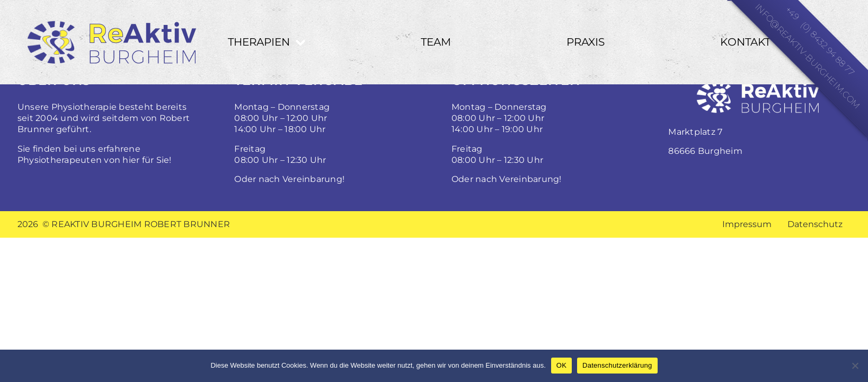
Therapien (259, 42)
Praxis (586, 42)
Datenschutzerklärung (617, 365)
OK (561, 365)
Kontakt (745, 42)
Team (436, 42)
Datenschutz (815, 224)
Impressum (747, 224)
